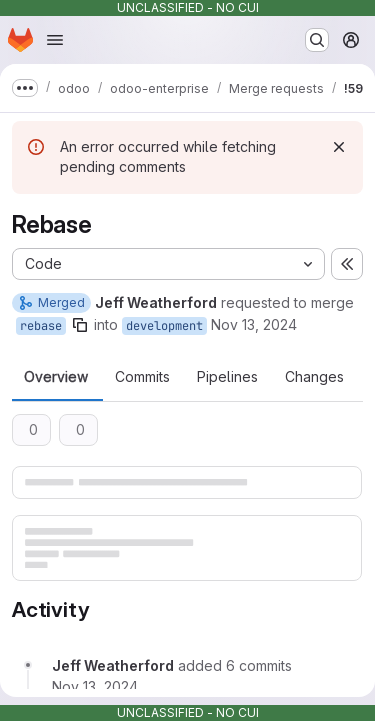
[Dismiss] (339, 147)
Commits (142, 377)
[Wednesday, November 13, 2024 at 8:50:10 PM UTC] (95, 686)
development (164, 326)
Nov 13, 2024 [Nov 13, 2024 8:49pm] (254, 324)
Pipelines (227, 377)
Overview (56, 377)
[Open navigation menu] (55, 40)
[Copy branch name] (80, 325)
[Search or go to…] (317, 40)
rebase (41, 326)
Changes (314, 377)
